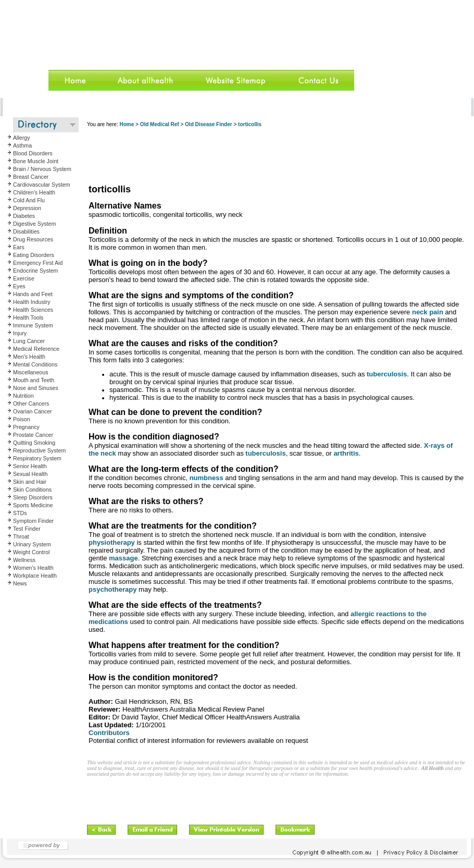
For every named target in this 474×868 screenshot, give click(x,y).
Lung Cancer (29, 341)
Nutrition (23, 396)
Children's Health (34, 192)
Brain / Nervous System (42, 169)
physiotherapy (112, 542)
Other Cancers (31, 404)
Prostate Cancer (33, 435)
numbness (207, 478)
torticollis (250, 124)
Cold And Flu (29, 200)
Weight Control (31, 552)
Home (127, 124)
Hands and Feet (33, 294)
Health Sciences (33, 310)
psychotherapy (113, 589)
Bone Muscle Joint (36, 161)
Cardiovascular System (42, 185)
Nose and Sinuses (36, 388)
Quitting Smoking (34, 443)
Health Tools (28, 317)
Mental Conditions (35, 364)
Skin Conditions (32, 490)
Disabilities (26, 231)
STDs (20, 513)
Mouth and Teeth (34, 380)
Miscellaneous (31, 372)
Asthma (22, 145)
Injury (20, 333)
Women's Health (33, 568)
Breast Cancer (31, 177)
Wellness (24, 560)
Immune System (33, 325)
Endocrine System (35, 271)
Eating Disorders (34, 255)
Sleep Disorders (33, 497)
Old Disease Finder (209, 124)
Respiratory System (37, 458)
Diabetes (24, 216)
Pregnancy (26, 427)
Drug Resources (33, 239)
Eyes (19, 286)
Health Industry (32, 302)
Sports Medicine (33, 505)
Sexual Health (30, 474)
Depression (27, 208)
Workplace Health (35, 576)
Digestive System (34, 224)
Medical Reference (36, 349)
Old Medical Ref (160, 124)
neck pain (428, 312)
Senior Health (30, 466)
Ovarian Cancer (33, 411)
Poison (22, 419)
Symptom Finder (33, 521)
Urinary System (32, 544)
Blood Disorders (33, 153)
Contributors (109, 733)
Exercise (24, 278)
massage (123, 558)
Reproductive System (39, 450)
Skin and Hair (30, 482)
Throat (21, 536)
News (20, 583)
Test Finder (27, 529)
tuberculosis (387, 374)
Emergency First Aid (38, 263)
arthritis (346, 453)
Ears (19, 247)
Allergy (22, 138)
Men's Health (29, 357)
